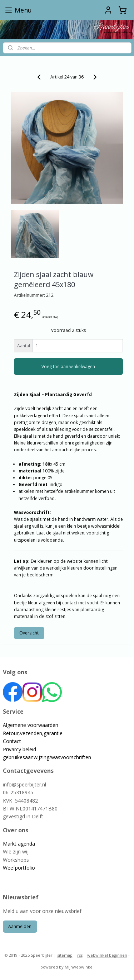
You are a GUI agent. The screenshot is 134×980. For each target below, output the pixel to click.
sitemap (65, 955)
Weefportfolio (20, 868)
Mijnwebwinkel (79, 967)
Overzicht (29, 633)
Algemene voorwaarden (31, 725)
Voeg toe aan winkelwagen (68, 367)
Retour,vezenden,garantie (33, 733)
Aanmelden (20, 926)
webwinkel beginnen (107, 955)
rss (80, 955)
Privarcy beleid (19, 749)
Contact (12, 741)
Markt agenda (19, 844)
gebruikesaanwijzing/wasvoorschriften (47, 757)
